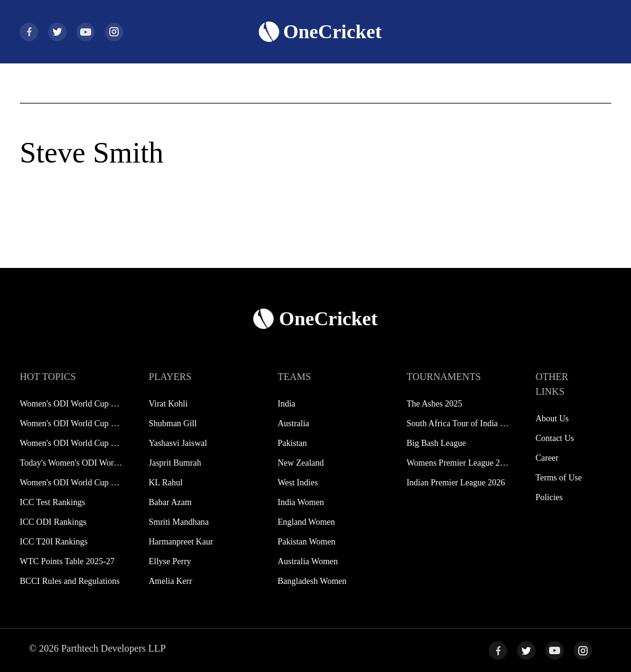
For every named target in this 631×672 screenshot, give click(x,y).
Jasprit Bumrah (175, 463)
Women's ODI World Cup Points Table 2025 (71, 443)
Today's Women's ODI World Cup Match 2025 (71, 463)
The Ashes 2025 (434, 404)
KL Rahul (165, 483)
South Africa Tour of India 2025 (458, 423)
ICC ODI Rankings (53, 522)
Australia (293, 423)
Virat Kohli (168, 404)
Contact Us (555, 438)
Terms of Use (559, 478)
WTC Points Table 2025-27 (67, 561)
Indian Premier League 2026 (456, 483)
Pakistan (292, 443)
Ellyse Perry (170, 561)
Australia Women (307, 561)
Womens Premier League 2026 (458, 463)
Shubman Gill (173, 423)
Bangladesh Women (312, 581)
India (286, 404)
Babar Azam (170, 502)
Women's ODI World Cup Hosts (71, 483)
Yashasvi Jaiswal (178, 443)
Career (547, 458)
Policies (549, 497)
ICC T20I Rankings (54, 542)
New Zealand (300, 463)
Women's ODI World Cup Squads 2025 (71, 423)
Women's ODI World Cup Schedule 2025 (71, 404)
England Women (306, 522)
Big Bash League (436, 443)
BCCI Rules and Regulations (70, 581)
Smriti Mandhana (179, 522)
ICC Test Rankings (52, 502)
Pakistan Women (306, 542)
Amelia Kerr (170, 581)
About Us (552, 419)
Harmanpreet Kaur (181, 542)
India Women (300, 502)
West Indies (297, 483)
